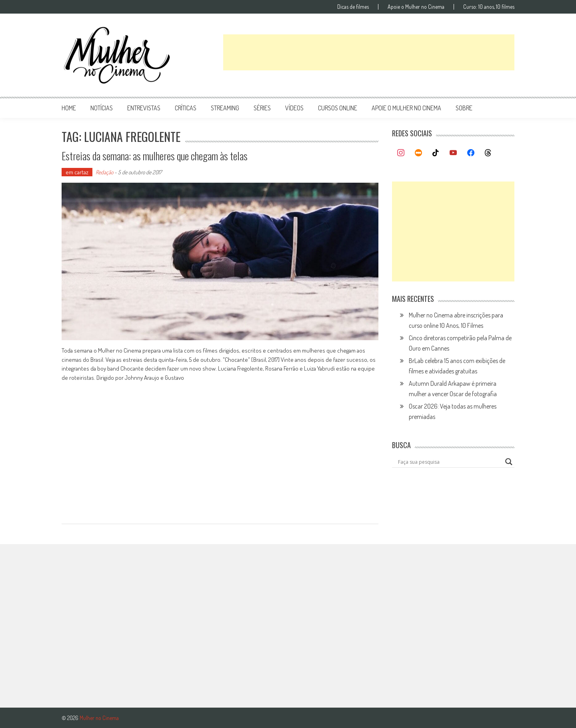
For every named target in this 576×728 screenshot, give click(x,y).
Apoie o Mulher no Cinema (416, 7)
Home (69, 108)
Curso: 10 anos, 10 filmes (489, 7)
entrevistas (144, 108)
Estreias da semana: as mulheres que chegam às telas (155, 156)
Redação (104, 172)
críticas (186, 108)
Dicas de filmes (353, 7)
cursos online (338, 108)
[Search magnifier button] (509, 462)
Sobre (464, 108)
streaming (225, 108)
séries (262, 108)
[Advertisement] (369, 52)
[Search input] (450, 462)
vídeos (294, 108)
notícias (102, 108)
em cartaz (77, 172)
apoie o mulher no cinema (406, 108)
